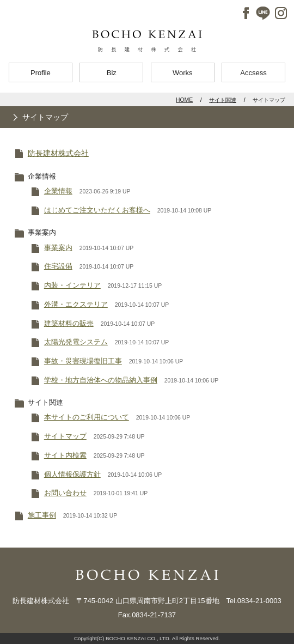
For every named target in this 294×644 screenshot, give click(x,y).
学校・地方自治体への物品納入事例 (101, 380)
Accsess (253, 73)
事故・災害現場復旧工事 (83, 361)
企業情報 (58, 191)
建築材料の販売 (69, 323)
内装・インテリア (72, 285)
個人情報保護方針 (72, 474)
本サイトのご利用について (87, 417)
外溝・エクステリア (76, 304)
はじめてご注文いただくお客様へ (97, 210)
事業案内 (58, 248)
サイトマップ (65, 436)
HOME (184, 100)
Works (183, 73)
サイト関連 (223, 100)
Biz (112, 73)
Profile (41, 73)
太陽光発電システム (76, 342)
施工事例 (42, 515)
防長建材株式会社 (58, 153)
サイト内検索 (65, 455)
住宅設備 (58, 266)
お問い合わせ (65, 493)
